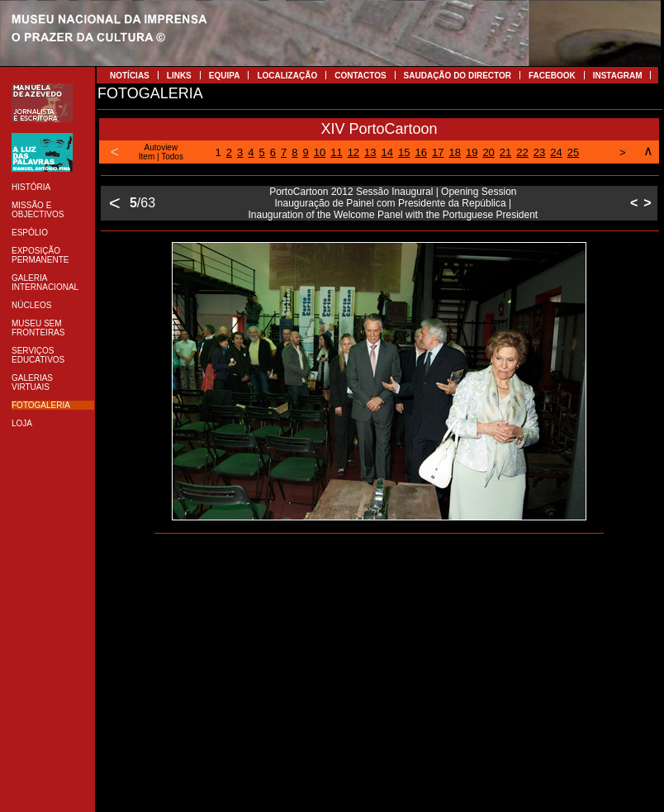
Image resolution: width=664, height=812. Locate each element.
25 (573, 152)
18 (454, 152)
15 (404, 152)
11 (336, 152)
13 (370, 152)
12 (353, 152)
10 (320, 152)
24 (556, 152)
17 (438, 152)
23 (539, 152)
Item (147, 157)
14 (387, 152)
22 (522, 152)
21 (505, 152)
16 (421, 152)
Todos (172, 157)
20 (488, 152)
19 (472, 152)
